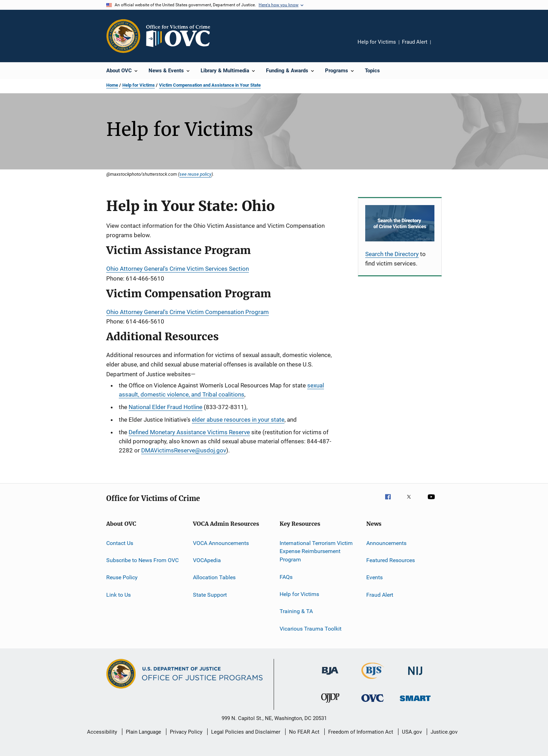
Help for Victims (377, 42)
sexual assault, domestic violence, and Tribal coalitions (221, 390)
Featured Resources (391, 560)
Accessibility (102, 732)
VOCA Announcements (221, 543)
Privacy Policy (186, 732)
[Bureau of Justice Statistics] (373, 680)
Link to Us (118, 595)
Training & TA (296, 611)
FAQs (286, 577)
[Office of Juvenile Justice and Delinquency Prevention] (330, 704)
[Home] (181, 36)
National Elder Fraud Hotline (165, 407)
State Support (210, 595)
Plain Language (143, 732)
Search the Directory (392, 254)
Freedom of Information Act (361, 732)
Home (112, 85)
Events (374, 577)
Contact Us (120, 543)
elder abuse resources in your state (238, 420)
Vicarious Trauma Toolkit (311, 628)
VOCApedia (207, 560)
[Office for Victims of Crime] (373, 703)
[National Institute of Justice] (415, 676)
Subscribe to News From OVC (142, 560)
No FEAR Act (304, 732)
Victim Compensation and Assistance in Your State (210, 85)
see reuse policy (195, 174)
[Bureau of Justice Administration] (330, 676)
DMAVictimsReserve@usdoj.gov (184, 450)
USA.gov (412, 732)
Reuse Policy (122, 577)
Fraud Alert (415, 42)
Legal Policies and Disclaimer (246, 732)
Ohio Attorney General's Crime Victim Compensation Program (188, 312)
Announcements (386, 543)
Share (442, 47)
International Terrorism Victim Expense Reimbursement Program (316, 551)
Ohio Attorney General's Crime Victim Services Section (178, 269)
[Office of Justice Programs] (123, 36)
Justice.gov (444, 732)
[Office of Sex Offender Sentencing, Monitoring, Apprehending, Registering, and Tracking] (415, 702)
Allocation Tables (214, 577)
